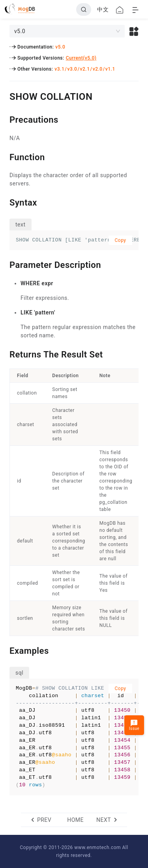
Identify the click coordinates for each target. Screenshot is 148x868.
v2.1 (85, 69)
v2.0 (98, 69)
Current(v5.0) (81, 58)
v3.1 (59, 69)
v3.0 (72, 69)
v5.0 (60, 47)
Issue (134, 725)
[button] (134, 31)
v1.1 (110, 69)
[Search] (84, 9)
